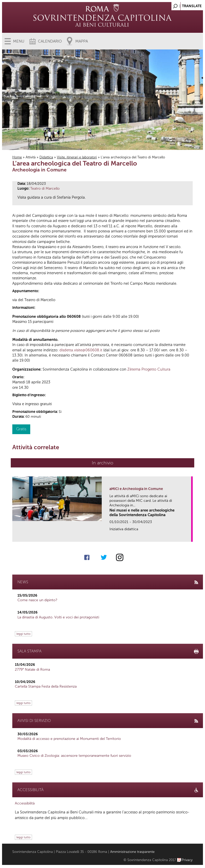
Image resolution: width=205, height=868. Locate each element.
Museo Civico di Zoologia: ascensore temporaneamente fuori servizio (74, 756)
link (189, 536)
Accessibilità (25, 803)
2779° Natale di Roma (32, 670)
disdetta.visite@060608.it (81, 350)
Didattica (46, 157)
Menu (19, 41)
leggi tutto (23, 634)
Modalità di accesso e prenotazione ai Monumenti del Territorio (69, 739)
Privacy (187, 860)
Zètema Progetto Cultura (149, 369)
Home (17, 157)
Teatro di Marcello (45, 188)
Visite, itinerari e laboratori (77, 157)
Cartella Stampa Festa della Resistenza (46, 686)
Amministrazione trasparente (132, 852)
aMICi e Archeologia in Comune (136, 489)
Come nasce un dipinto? (37, 600)
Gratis (21, 429)
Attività (31, 157)
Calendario (50, 41)
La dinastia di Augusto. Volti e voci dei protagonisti (58, 617)
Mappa (82, 41)
